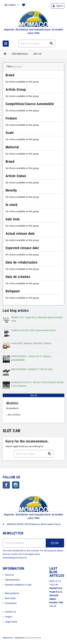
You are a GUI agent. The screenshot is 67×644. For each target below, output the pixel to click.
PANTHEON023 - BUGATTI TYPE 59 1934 (32, 369)
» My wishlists (13, 415)
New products (12, 593)
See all (34, 395)
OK (55, 543)
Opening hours (12, 580)
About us (9, 575)
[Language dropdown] (11, 5)
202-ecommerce (33, 638)
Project (9, 617)
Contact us (10, 612)
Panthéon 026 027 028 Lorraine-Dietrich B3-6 (34, 330)
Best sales (10, 598)
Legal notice (11, 622)
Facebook (6, 485)
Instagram (16, 485)
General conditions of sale (18, 585)
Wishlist (12, 403)
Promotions (11, 603)
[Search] (37, 43)
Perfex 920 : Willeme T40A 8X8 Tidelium (31, 343)
